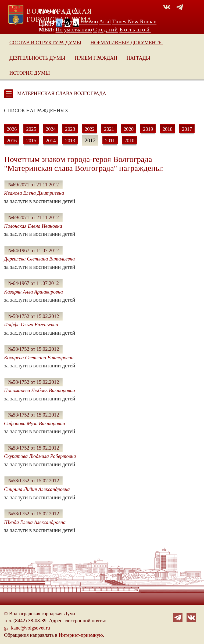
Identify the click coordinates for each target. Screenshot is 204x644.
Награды (138, 58)
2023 (70, 129)
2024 (51, 129)
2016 (12, 141)
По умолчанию (80, 21)
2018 (168, 129)
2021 (109, 129)
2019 (148, 129)
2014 (51, 141)
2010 (129, 141)
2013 (70, 141)
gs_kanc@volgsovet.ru (27, 628)
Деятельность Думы (37, 58)
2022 (90, 129)
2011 (110, 141)
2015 (31, 141)
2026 (12, 129)
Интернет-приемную (81, 635)
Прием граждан (96, 58)
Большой (135, 30)
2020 (129, 129)
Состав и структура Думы (45, 43)
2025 (31, 129)
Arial (105, 21)
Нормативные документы (127, 43)
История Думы (30, 73)
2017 (187, 129)
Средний (106, 30)
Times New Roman (134, 21)
